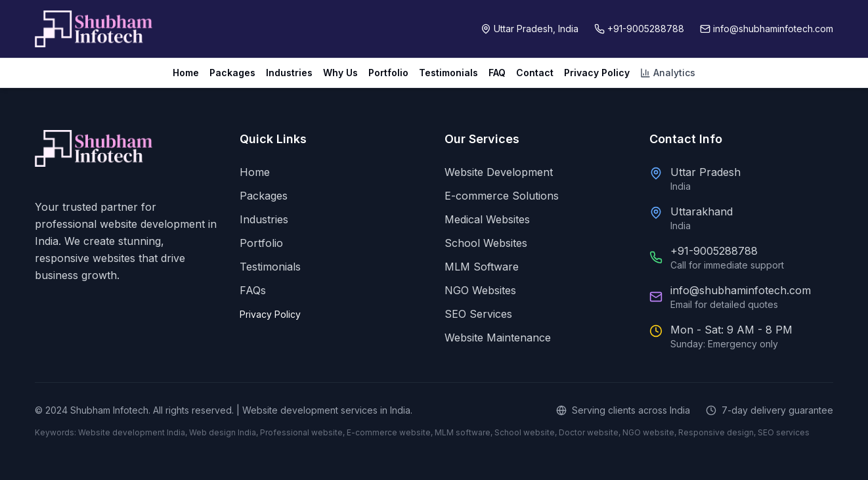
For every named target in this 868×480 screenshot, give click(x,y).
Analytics (668, 73)
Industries (289, 73)
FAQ (497, 73)
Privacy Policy (597, 73)
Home (186, 73)
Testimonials (448, 73)
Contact (535, 73)
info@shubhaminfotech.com (741, 290)
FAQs (253, 290)
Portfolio (388, 73)
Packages (232, 73)
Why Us (340, 73)
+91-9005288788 (714, 251)
